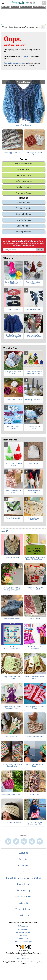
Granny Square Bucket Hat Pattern (35, 765)
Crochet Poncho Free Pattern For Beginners (13, 336)
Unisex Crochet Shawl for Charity (13, 153)
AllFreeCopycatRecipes (23, 942)
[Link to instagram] (32, 841)
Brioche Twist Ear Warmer (12, 822)
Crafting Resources (24, 181)
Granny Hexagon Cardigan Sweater (35, 707)
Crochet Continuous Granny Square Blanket (12, 765)
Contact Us (23, 865)
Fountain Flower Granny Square (34, 153)
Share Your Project (23, 897)
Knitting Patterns (23, 232)
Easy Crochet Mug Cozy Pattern (12, 678)
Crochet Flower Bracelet (13, 399)
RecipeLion (23, 938)
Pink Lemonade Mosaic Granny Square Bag (35, 823)
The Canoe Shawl (35, 794)
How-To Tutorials (24, 220)
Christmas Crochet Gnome (34, 492)
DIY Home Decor (24, 193)
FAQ (24, 872)
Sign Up (40, 250)
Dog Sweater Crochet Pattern (34, 428)
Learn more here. (23, 958)
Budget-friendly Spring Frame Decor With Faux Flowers (35, 558)
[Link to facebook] (8, 841)
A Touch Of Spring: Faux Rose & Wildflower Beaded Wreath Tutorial (12, 589)
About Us (24, 853)
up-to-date (25, 56)
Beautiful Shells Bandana (35, 736)
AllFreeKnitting (23, 929)
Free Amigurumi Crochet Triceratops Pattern (12, 707)
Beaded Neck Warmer (12, 557)
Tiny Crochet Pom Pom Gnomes (13, 464)
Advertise (23, 859)
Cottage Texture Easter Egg (13, 373)
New (5, 531)
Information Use (29, 245)
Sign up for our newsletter (14, 63)
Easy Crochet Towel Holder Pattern (35, 678)
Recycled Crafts (23, 169)
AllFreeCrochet (24, 926)
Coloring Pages (24, 226)
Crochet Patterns (24, 187)
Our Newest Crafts (24, 164)
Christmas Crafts (24, 175)
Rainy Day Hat (34, 464)
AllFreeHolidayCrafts (24, 932)
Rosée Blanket (35, 619)
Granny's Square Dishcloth (34, 519)
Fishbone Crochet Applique (13, 428)
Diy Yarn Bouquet (12, 736)
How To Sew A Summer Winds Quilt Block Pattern (12, 648)
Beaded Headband (13, 309)
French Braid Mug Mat (13, 518)
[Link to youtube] (40, 841)
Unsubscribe (24, 915)
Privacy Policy (18, 245)
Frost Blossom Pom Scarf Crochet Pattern (34, 336)
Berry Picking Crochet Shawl (12, 794)
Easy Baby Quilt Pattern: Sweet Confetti (35, 588)
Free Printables (23, 202)
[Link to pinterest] (24, 841)
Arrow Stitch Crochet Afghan (13, 492)
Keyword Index (23, 884)
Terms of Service (24, 909)
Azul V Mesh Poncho (24, 125)
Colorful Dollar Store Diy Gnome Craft (13, 283)
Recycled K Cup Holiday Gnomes (34, 400)
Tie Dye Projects (24, 208)
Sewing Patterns (24, 214)
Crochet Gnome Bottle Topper (34, 283)
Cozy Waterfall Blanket (12, 619)
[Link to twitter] (16, 841)
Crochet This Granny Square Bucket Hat (35, 648)
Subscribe (24, 903)
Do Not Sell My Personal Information (23, 878)
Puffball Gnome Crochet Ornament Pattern (34, 373)
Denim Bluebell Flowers (34, 309)
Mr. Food (23, 935)
